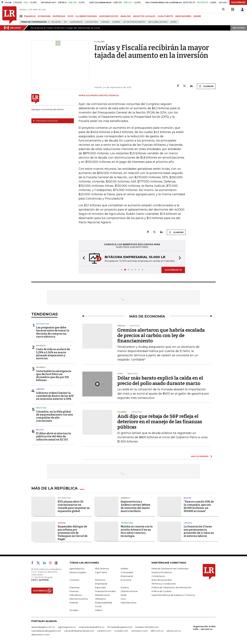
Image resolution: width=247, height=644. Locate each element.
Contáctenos (158, 576)
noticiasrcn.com (139, 631)
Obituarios (100, 599)
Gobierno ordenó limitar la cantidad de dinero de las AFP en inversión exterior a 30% (55, 396)
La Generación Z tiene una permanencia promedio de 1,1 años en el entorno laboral (199, 531)
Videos (99, 610)
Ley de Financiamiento (134, 22)
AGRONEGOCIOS (109, 16)
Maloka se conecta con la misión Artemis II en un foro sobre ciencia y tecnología (137, 531)
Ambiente (125, 498)
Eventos (125, 587)
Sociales (74, 610)
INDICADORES (183, 16)
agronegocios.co (67, 627)
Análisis (124, 569)
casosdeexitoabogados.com (46, 631)
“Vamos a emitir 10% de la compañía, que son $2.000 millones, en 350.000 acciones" (199, 506)
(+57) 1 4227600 (40, 580)
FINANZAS (30, 16)
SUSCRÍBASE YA (173, 270)
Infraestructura (102, 595)
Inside (124, 595)
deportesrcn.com (40, 635)
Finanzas (74, 591)
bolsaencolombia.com (147, 627)
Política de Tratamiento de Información (171, 587)
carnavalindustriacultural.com (79, 631)
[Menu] (22, 16)
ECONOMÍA (44, 16)
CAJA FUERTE (165, 16)
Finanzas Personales (105, 591)
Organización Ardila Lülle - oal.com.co (204, 628)
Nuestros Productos (162, 572)
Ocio (123, 599)
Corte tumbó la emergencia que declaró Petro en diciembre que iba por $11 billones (54, 376)
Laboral (188, 523)
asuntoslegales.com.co (43, 627)
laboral (40, 389)
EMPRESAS (59, 16)
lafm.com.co (157, 631)
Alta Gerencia (102, 569)
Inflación (56, 22)
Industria (41, 408)
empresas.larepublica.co (92, 627)
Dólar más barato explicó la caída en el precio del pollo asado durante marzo (160, 381)
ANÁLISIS (126, 16)
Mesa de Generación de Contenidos (170, 569)
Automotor (43, 324)
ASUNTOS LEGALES (144, 16)
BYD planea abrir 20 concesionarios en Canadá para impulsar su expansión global (74, 506)
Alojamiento (76, 22)
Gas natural (92, 22)
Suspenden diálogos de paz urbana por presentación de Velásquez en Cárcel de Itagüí (73, 533)
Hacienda (41, 346)
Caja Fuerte (101, 572)
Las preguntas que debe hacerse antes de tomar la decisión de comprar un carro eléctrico (53, 332)
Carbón (116, 22)
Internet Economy (79, 599)
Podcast (74, 603)
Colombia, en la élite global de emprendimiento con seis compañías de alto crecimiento (55, 416)
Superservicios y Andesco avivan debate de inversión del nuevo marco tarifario (135, 506)
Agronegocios (77, 569)
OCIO (70, 16)
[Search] (223, 9)
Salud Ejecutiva (128, 603)
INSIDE (197, 16)
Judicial (62, 523)
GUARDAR (206, 86)
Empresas (75, 587)
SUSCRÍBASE (238, 2)
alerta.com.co (174, 631)
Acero (174, 22)
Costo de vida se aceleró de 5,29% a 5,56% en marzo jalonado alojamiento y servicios (53, 354)
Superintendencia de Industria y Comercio (173, 595)
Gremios (105, 22)
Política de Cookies (161, 591)
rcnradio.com (121, 631)
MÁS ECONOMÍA (200, 456)
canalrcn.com (104, 631)
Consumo (74, 580)
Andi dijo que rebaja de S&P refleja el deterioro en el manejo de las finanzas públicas (160, 422)
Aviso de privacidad (162, 580)
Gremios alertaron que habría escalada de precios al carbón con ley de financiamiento (161, 335)
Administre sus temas (45, 121)
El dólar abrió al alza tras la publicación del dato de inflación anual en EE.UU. (53, 436)
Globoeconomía (129, 591)
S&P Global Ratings (158, 22)
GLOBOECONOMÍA (86, 16)
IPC (65, 22)
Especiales (100, 587)
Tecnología (127, 523)
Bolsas (40, 430)
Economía (126, 580)
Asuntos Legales (78, 572)
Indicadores (76, 595)
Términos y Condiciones (164, 584)
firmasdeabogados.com (120, 627)
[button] (83, 258)
